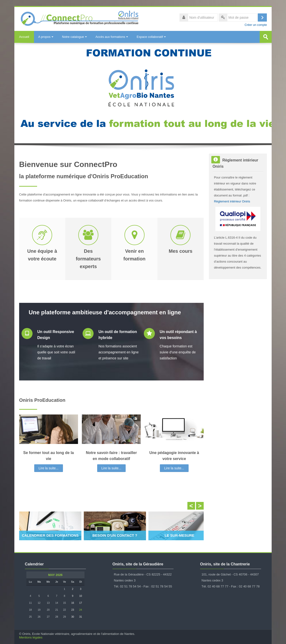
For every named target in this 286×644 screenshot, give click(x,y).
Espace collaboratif (151, 37)
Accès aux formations (112, 37)
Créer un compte (256, 25)
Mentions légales (31, 637)
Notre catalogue (74, 37)
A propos (46, 37)
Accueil (24, 37)
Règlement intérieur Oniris (232, 201)
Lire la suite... (48, 468)
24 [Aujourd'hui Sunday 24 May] (81, 610)
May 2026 (55, 575)
